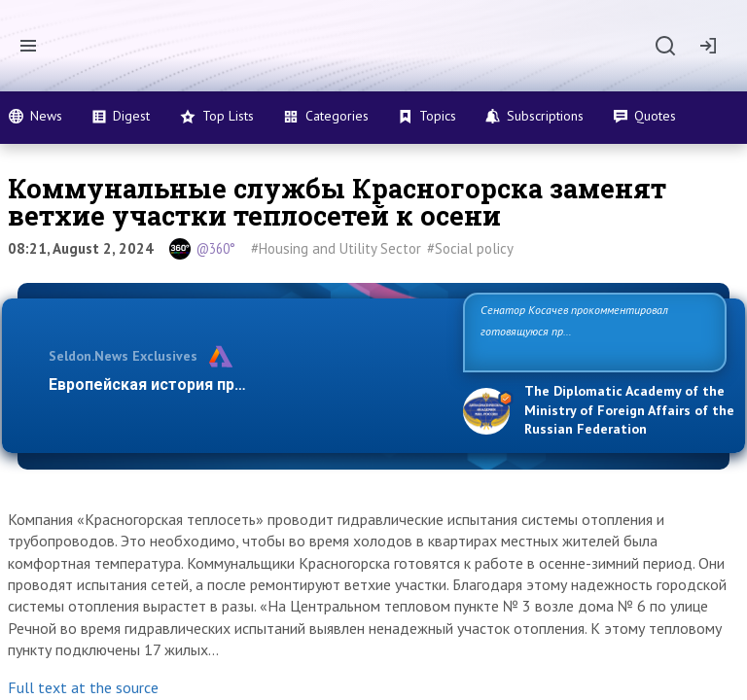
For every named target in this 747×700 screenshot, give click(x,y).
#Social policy (470, 248)
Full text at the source (83, 687)
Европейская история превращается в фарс (216, 385)
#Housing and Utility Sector (336, 248)
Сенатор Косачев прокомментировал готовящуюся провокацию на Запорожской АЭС (587, 331)
